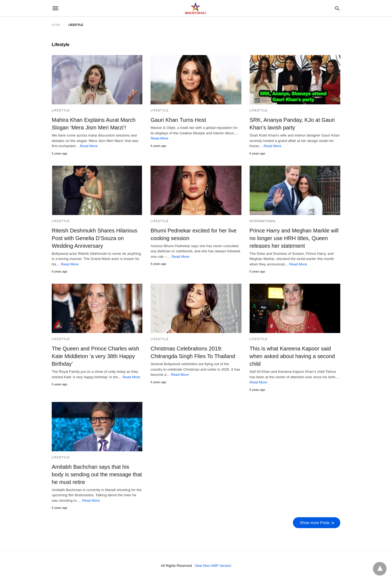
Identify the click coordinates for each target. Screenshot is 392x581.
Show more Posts (315, 523)
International (263, 221)
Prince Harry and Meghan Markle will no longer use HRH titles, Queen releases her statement (294, 238)
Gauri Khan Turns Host (178, 120)
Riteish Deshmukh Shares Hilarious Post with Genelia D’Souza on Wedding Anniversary (95, 238)
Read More (89, 146)
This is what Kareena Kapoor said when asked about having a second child (292, 356)
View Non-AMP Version (213, 566)
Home (56, 25)
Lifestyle (61, 111)
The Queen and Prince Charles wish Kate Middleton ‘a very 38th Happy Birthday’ (95, 356)
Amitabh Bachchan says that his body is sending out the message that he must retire (97, 474)
